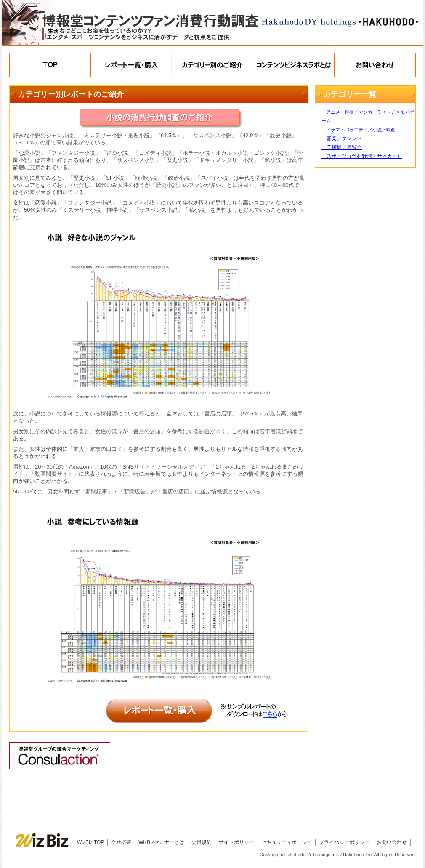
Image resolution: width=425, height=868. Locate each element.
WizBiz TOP (90, 842)
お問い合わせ (392, 842)
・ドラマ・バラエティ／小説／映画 (359, 130)
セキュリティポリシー (287, 842)
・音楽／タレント (342, 138)
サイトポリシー (236, 842)
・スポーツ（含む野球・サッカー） (362, 156)
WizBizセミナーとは (161, 842)
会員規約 (202, 842)
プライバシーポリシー (344, 842)
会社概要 (121, 842)
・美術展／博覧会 (342, 147)
